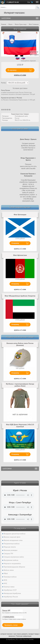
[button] (38, 7)
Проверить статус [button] (11, 625)
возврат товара (34, 634)
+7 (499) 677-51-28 (12, 2)
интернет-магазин (6, 634)
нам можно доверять (21, 634)
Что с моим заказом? (20, 604)
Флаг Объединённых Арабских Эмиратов (20, 296)
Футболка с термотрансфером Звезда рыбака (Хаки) (20, 385)
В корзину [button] (12, 70)
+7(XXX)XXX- (13, 617)
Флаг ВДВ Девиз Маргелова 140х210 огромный (20, 426)
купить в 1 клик (20, 75)
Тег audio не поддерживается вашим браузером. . (18, 495)
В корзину (15, 243)
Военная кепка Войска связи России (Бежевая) (20, 344)
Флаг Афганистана (20, 255)
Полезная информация (24, 636)
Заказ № (13, 611)
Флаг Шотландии (20, 214)
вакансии (12, 636)
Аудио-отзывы (20, 483)
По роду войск (20, 528)
